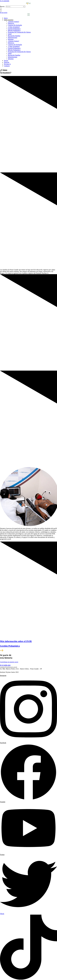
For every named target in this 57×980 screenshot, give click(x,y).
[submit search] (25, 7)
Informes (11, 39)
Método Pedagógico (14, 30)
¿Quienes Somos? (13, 22)
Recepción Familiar (14, 36)
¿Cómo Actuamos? (14, 27)
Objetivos (11, 23)
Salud (10, 34)
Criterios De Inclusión (15, 25)
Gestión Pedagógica (14, 29)
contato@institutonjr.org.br (9, 667)
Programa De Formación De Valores (19, 32)
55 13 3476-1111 (5, 665)
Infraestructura (13, 38)
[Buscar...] (15, 7)
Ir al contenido (5, 1)
